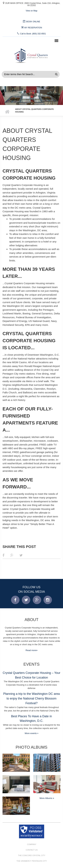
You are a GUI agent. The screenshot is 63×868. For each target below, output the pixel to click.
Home (7, 112)
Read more (31, 650)
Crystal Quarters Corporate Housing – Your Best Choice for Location (32, 675)
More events (31, 733)
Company (32, 844)
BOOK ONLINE (32, 21)
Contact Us (32, 850)
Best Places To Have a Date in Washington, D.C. (32, 719)
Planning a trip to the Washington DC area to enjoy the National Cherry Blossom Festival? (32, 698)
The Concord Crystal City (32, 855)
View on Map (32, 11)
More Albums (46, 798)
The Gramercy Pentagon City (32, 861)
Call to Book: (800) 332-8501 (32, 34)
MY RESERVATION (32, 27)
